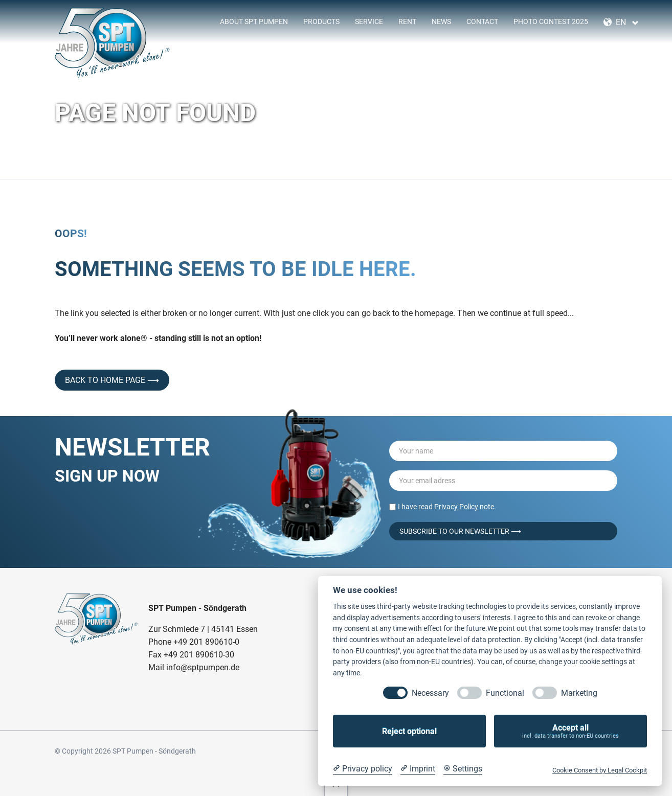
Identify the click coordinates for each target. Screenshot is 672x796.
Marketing (579, 693)
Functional (505, 693)
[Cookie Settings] (463, 769)
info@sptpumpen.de (203, 667)
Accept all (570, 731)
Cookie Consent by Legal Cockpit (600, 770)
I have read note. (447, 507)
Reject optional (409, 731)
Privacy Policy (456, 507)
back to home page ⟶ (112, 380)
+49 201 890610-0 (206, 642)
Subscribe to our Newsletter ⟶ (460, 531)
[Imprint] (418, 769)
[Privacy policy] (363, 769)
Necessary (430, 693)
